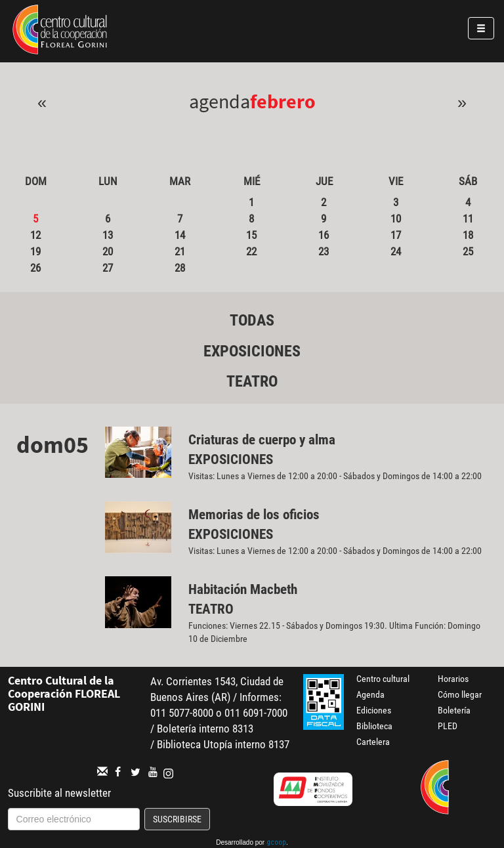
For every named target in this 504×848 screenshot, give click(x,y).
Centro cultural (383, 679)
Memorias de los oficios (254, 515)
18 (468, 235)
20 (108, 251)
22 (251, 251)
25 (468, 251)
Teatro (252, 381)
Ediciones (374, 710)
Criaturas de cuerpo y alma (262, 440)
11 (468, 219)
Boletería (454, 710)
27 (108, 268)
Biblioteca (374, 726)
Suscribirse (177, 819)
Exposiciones (252, 351)
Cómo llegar (460, 694)
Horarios (453, 679)
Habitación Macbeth (243, 589)
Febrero (283, 101)
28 (180, 268)
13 (108, 235)
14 (180, 235)
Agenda (370, 694)
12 (35, 235)
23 (324, 251)
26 (35, 268)
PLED (448, 726)
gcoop (276, 843)
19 (35, 251)
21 (180, 251)
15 (251, 235)
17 (396, 235)
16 (324, 235)
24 (396, 251)
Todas (252, 320)
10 (396, 219)
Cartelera (373, 742)
